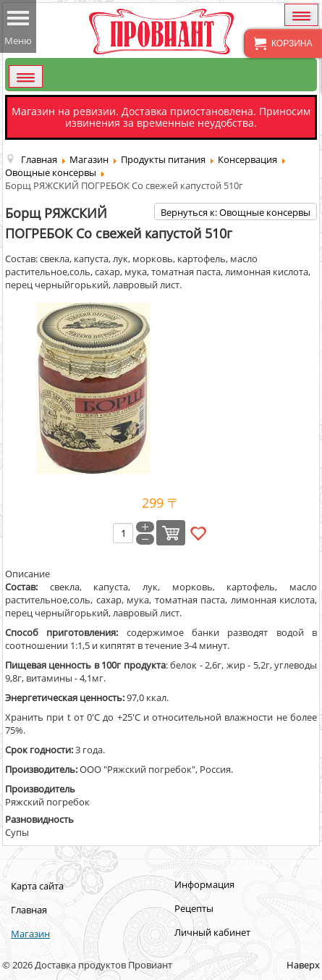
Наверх (303, 965)
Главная (29, 910)
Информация (204, 884)
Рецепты (194, 908)
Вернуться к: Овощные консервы (236, 212)
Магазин (30, 934)
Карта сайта (37, 886)
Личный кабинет (212, 932)
